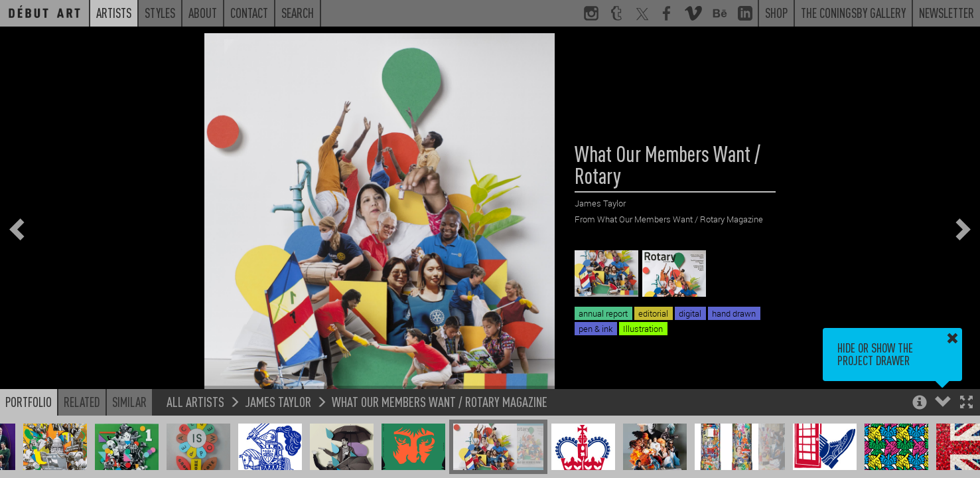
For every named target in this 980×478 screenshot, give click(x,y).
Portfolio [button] (29, 402)
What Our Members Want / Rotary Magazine (440, 401)
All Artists (195, 401)
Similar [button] (129, 402)
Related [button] (82, 402)
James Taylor (278, 401)
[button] (966, 403)
